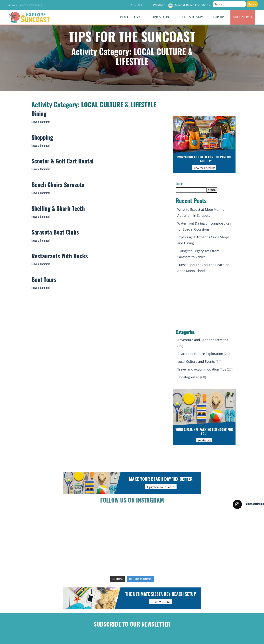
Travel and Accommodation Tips (202, 369)
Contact (137, 5)
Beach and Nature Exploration (200, 354)
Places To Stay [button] (192, 17)
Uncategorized (188, 377)
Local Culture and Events (196, 361)
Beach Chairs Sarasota (58, 186)
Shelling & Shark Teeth (58, 209)
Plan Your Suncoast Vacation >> (24, 5)
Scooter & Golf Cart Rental (63, 162)
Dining (39, 115)
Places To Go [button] (130, 17)
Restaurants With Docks (60, 257)
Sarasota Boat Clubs (55, 233)
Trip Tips (219, 17)
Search (179, 184)
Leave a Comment (41, 122)
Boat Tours (44, 281)
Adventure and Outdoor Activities (203, 340)
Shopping (42, 138)
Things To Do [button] (160, 17)
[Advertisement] (204, 302)
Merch (243, 17)
